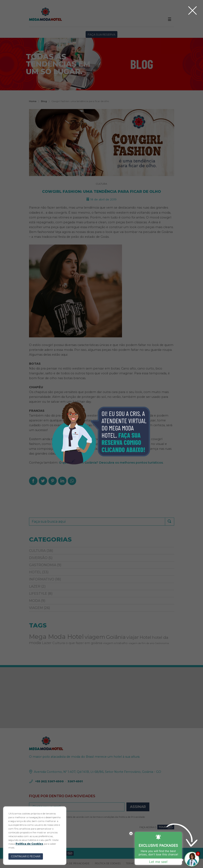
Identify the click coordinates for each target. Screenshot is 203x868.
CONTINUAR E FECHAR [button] (26, 856)
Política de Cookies (29, 844)
